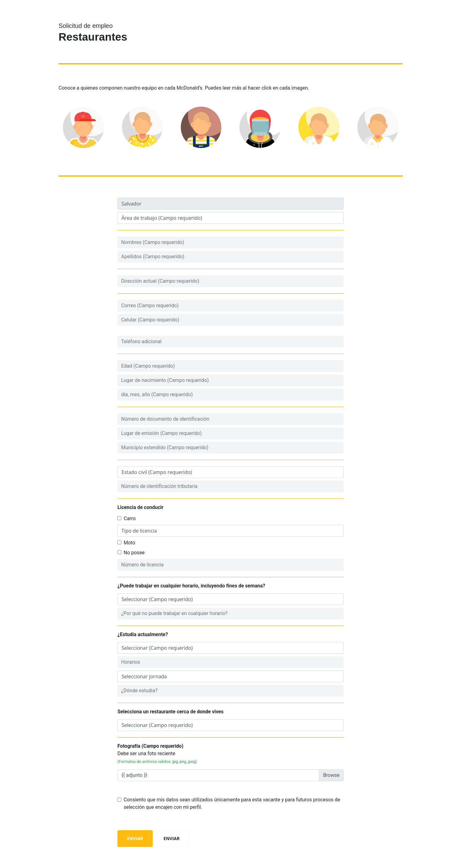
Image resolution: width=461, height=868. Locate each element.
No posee (134, 553)
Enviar (135, 838)
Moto (129, 543)
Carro (130, 518)
